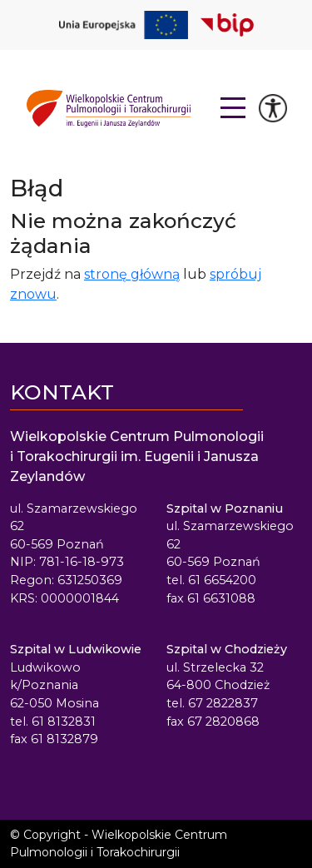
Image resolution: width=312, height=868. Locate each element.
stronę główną (132, 274)
